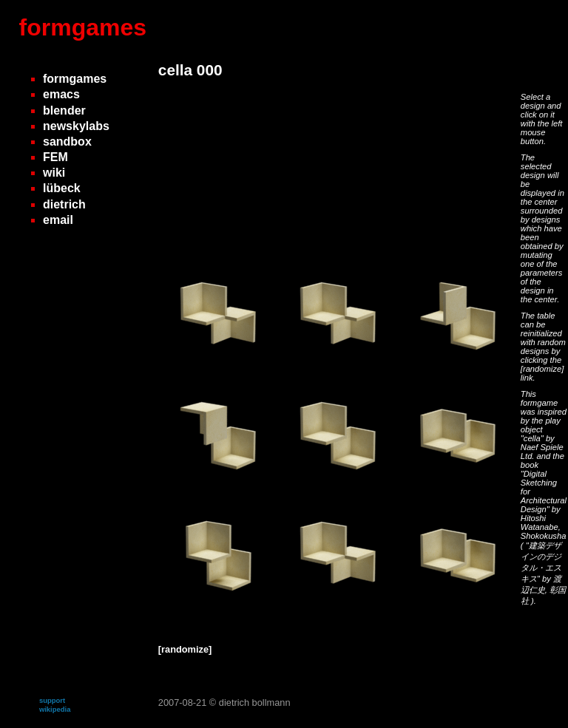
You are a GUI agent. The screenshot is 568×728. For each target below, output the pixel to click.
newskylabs (76, 126)
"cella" (533, 438)
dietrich (64, 204)
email (58, 220)
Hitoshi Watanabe (540, 523)
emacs (61, 94)
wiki (54, 173)
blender (64, 110)
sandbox (67, 142)
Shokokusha (544, 536)
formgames (83, 27)
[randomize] (542, 369)
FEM (55, 157)
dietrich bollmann (255, 703)
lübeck (62, 188)
